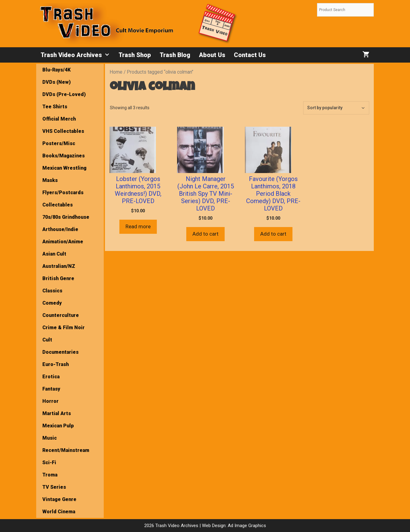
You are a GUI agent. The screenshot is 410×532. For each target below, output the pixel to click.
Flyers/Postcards (63, 193)
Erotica (51, 377)
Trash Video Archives (77, 55)
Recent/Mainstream (66, 450)
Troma (50, 475)
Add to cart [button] (205, 234)
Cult (47, 340)
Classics (52, 291)
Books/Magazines (64, 156)
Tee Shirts (55, 107)
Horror (50, 401)
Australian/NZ (59, 266)
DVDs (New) (56, 82)
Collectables (58, 205)
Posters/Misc (59, 143)
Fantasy (51, 389)
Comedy (52, 303)
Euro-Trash (56, 364)
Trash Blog (175, 55)
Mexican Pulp (58, 426)
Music (50, 438)
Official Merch (59, 119)
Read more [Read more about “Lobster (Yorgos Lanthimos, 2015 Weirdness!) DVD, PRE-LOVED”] (138, 226)
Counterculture (61, 315)
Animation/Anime (63, 242)
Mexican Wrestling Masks (64, 174)
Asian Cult (54, 254)
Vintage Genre (59, 499)
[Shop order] (336, 108)
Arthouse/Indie (60, 229)
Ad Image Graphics (246, 526)
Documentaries (60, 352)
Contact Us (250, 55)
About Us (212, 55)
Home (116, 72)
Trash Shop (135, 55)
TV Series (54, 487)
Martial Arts (57, 413)
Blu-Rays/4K (56, 70)
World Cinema (59, 512)
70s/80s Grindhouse (66, 217)
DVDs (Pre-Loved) (64, 94)
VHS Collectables (63, 131)
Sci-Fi (49, 463)
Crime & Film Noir (64, 328)
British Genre (58, 278)
